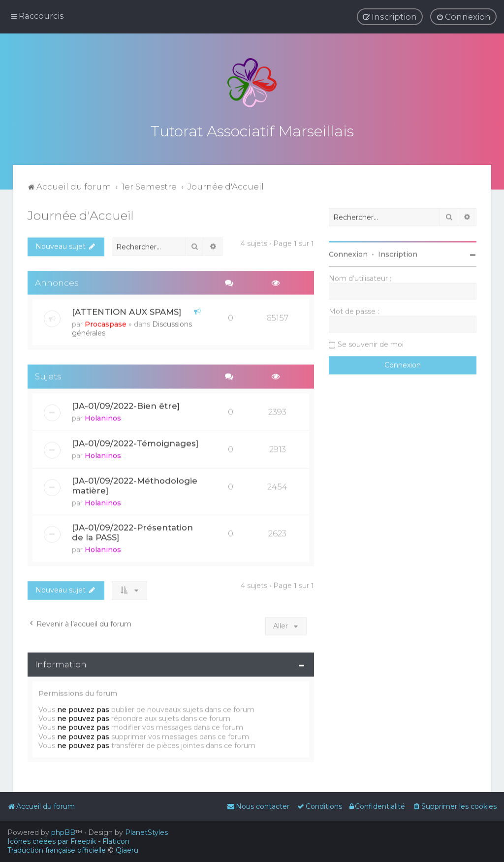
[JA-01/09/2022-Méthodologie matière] (135, 484)
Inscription (398, 253)
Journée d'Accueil (81, 214)
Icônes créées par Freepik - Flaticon (68, 841)
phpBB (63, 832)
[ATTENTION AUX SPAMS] (126, 311)
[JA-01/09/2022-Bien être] (126, 405)
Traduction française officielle (57, 850)
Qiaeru (127, 850)
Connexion (348, 253)
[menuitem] (463, 17)
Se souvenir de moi (371, 343)
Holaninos (103, 417)
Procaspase (106, 323)
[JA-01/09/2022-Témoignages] (135, 442)
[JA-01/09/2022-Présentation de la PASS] (132, 531)
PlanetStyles (146, 832)
